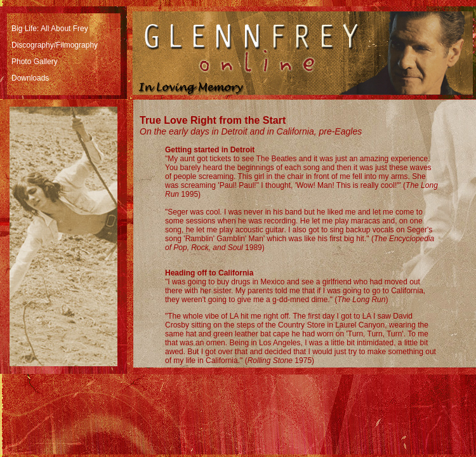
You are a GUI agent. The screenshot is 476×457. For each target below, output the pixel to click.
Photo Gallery (35, 62)
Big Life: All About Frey (50, 29)
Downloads (30, 78)
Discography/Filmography (55, 45)
